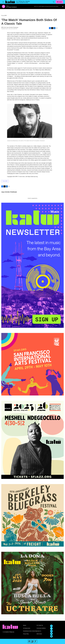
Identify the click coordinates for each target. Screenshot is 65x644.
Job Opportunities (27, 628)
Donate (60, 2)
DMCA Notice (39, 634)
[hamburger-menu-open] (3, 2)
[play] (4, 6)
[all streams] (63, 6)
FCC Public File (40, 625)
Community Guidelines (41, 628)
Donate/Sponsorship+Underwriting (29, 631)
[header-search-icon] (54, 2)
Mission (25, 625)
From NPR (4, 16)
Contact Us (39, 631)
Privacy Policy (26, 634)
